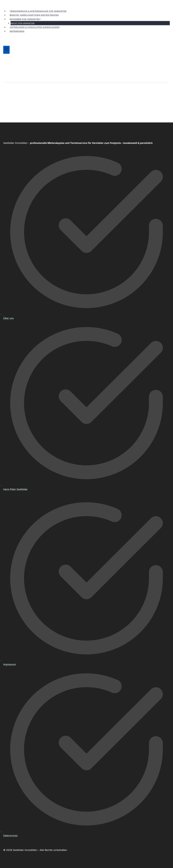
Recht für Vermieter (23, 23)
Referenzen (17, 31)
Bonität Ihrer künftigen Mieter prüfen (34, 15)
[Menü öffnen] (6, 50)
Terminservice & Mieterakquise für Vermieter (38, 11)
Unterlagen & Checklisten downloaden (35, 27)
